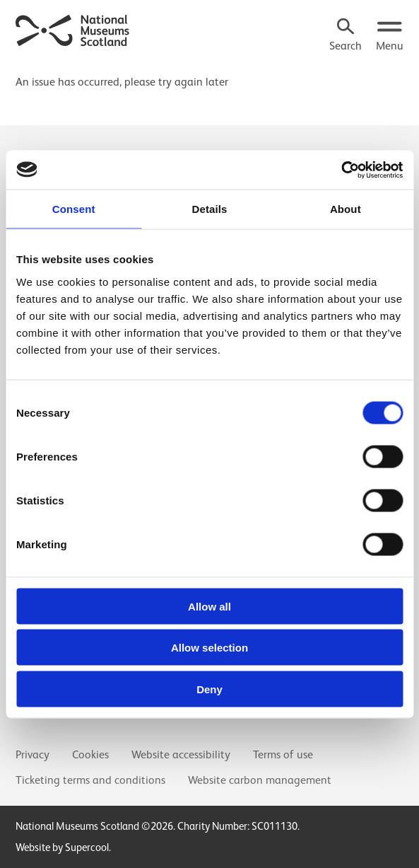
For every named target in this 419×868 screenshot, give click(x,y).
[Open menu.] (390, 36)
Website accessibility (181, 755)
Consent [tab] (74, 209)
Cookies (90, 755)
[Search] (346, 36)
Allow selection (209, 648)
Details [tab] (210, 209)
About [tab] (346, 209)
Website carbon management (260, 780)
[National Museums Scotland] (73, 29)
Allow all (209, 606)
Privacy (33, 755)
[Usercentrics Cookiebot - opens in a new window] (341, 170)
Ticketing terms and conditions (90, 780)
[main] (209, 76)
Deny (209, 689)
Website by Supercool (62, 847)
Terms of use (283, 755)
